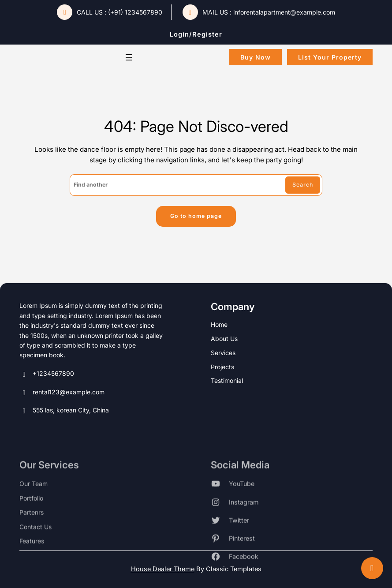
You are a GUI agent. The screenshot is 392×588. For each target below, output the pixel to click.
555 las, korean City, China (64, 412)
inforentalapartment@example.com (284, 12)
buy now (256, 57)
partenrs (32, 532)
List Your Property (330, 57)
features (32, 560)
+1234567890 (47, 375)
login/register (196, 34)
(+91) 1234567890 (135, 12)
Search (303, 185)
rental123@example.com (62, 393)
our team (34, 503)
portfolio (31, 518)
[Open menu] (129, 57)
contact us (35, 546)
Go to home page (196, 216)
